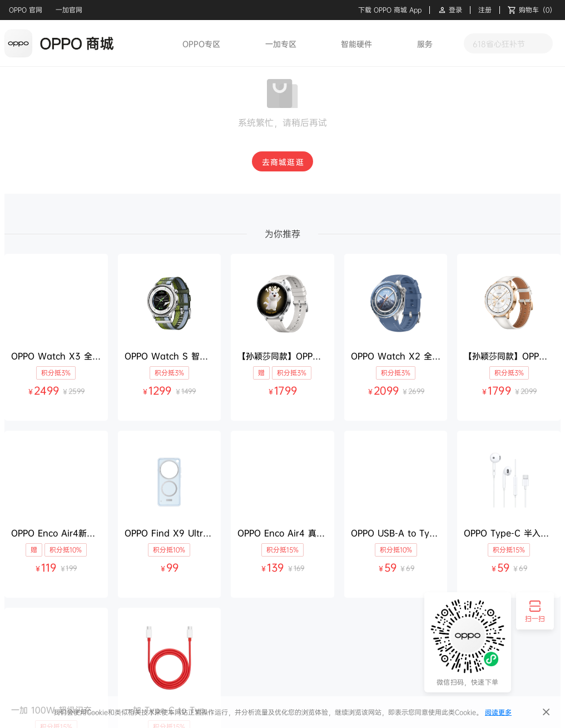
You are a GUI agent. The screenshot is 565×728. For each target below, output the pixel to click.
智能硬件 (356, 44)
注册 (485, 10)
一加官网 (69, 10)
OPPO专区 (201, 44)
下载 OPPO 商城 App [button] (390, 10)
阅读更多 (498, 712)
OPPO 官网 (26, 10)
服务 (425, 44)
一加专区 (281, 44)
